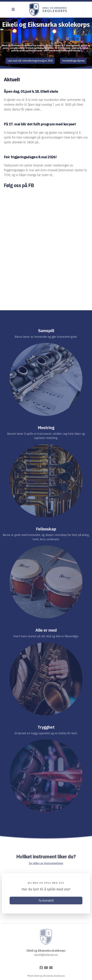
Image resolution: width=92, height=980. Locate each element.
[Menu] (13, 10)
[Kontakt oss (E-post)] (51, 968)
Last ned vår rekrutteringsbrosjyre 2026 (30, 61)
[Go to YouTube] (46, 968)
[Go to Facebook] (41, 968)
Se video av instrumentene (46, 864)
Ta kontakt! (46, 901)
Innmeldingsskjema (73, 61)
